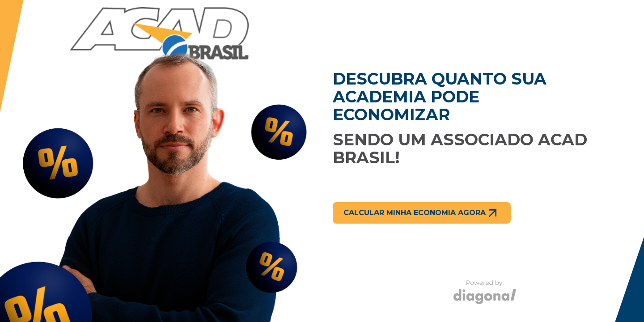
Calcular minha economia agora (422, 213)
